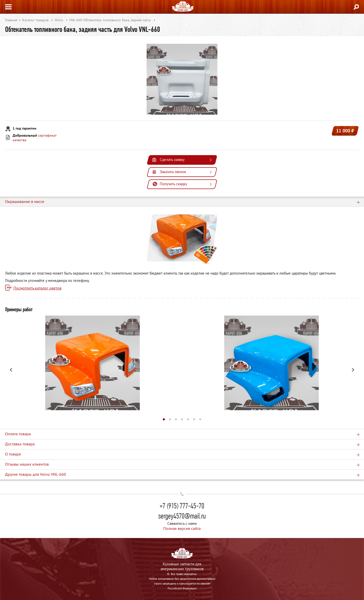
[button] (164, 419)
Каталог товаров (35, 20)
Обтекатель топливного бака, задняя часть (117, 20)
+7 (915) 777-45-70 (182, 506)
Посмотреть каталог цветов (37, 288)
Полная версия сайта (182, 528)
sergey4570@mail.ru (182, 516)
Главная (11, 20)
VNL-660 (76, 20)
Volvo (59, 20)
